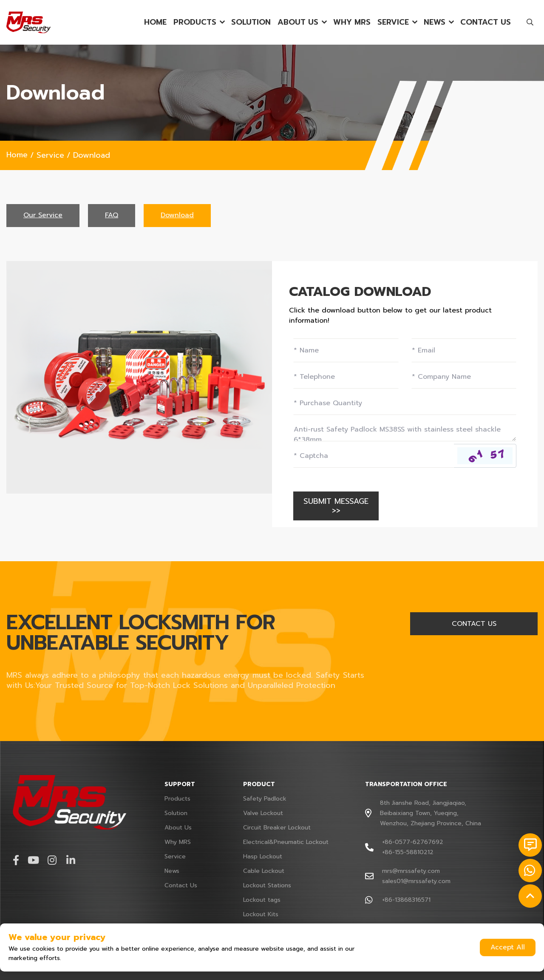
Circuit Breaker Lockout (277, 828)
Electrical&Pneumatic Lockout (286, 842)
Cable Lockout (264, 871)
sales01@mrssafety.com (416, 881)
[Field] (405, 403)
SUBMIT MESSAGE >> (336, 506)
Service (393, 23)
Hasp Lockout (263, 856)
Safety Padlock (265, 799)
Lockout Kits (261, 914)
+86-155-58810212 (408, 852)
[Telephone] (346, 377)
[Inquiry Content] (405, 429)
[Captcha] (374, 456)
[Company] (464, 377)
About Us (298, 23)
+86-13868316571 (406, 900)
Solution (251, 23)
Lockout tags (262, 900)
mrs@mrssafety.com (411, 871)
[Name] (346, 350)
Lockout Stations (267, 885)
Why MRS (352, 23)
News (435, 23)
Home (155, 23)
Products (195, 23)
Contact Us (486, 23)
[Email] (464, 350)
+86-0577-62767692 (413, 842)
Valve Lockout (263, 813)
